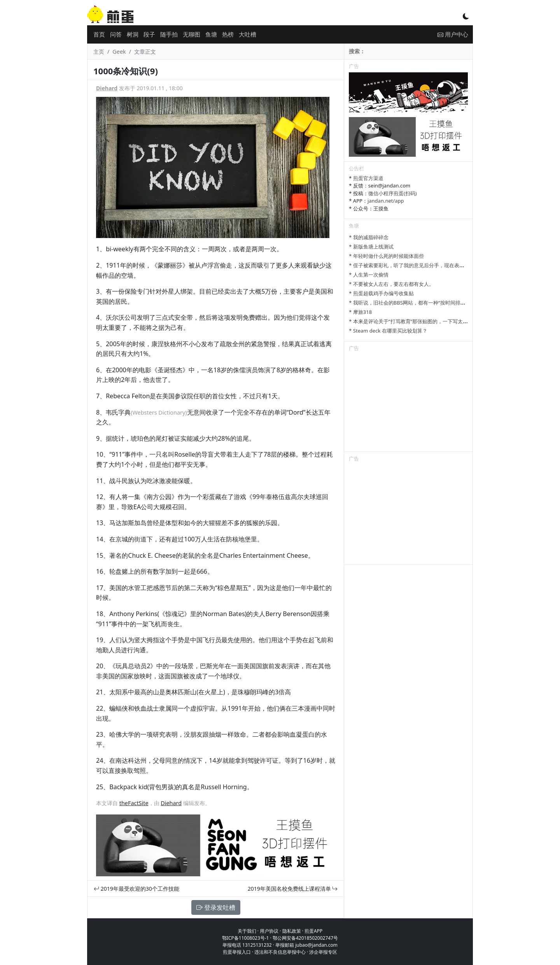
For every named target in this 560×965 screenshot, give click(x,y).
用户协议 (269, 931)
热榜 (228, 34)
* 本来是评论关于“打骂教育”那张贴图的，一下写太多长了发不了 (421, 321)
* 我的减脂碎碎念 (369, 237)
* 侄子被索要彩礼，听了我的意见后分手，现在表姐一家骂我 (417, 265)
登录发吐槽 (216, 907)
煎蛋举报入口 (237, 952)
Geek (119, 52)
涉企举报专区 (323, 952)
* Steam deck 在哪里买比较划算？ (388, 331)
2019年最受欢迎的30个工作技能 (136, 889)
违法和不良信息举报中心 (280, 952)
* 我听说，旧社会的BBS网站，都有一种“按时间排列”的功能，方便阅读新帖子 (436, 303)
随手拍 (169, 34)
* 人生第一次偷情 (369, 275)
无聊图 (192, 34)
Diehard (107, 88)
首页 (99, 34)
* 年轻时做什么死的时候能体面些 (386, 256)
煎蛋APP (313, 931)
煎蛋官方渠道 (368, 178)
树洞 (133, 34)
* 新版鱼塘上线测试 (371, 247)
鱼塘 (211, 34)
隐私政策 (292, 931)
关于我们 (247, 931)
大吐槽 (248, 34)
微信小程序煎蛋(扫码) (393, 193)
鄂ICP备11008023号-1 (246, 938)
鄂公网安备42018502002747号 (305, 938)
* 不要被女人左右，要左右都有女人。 (391, 284)
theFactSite (134, 803)
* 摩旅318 (360, 312)
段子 (149, 34)
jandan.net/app (386, 201)
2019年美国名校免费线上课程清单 (293, 889)
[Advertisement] (408, 403)
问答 (116, 34)
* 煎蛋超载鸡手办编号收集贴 (381, 293)
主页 (99, 52)
